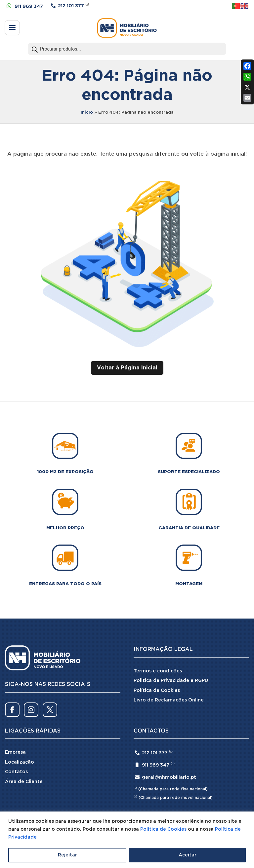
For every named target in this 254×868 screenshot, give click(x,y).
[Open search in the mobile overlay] (127, 49)
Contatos (16, 772)
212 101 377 (71, 6)
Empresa (15, 752)
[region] (127, 840)
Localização (20, 762)
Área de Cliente (24, 782)
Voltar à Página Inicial (127, 368)
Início (87, 113)
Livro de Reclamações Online (169, 700)
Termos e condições (158, 671)
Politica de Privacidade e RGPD (171, 681)
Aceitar (188, 855)
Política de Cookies (163, 829)
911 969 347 (29, 7)
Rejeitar (67, 855)
